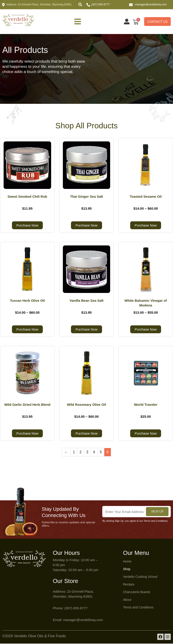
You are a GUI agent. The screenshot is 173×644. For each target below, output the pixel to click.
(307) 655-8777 (100, 5)
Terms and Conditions (138, 608)
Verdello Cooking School (140, 577)
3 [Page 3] (87, 452)
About (127, 600)
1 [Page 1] (74, 452)
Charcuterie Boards (137, 592)
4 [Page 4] (94, 452)
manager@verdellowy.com (151, 5)
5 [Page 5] (101, 452)
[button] (80, 5)
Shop (127, 569)
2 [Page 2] (81, 452)
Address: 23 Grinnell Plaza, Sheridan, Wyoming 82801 (39, 5)
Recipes (129, 585)
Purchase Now (27, 226)
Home (127, 562)
